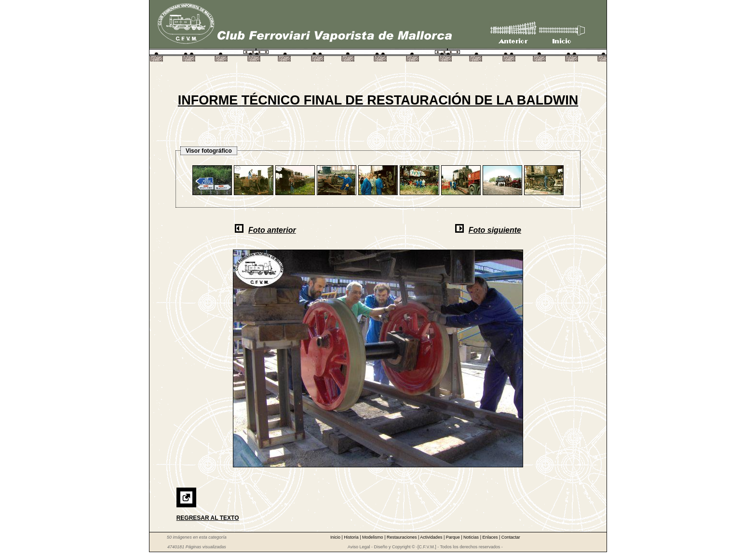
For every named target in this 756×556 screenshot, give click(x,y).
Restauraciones (402, 537)
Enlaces (491, 537)
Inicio (336, 537)
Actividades (432, 537)
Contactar (511, 537)
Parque (454, 537)
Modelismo (373, 537)
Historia (352, 537)
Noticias (472, 537)
